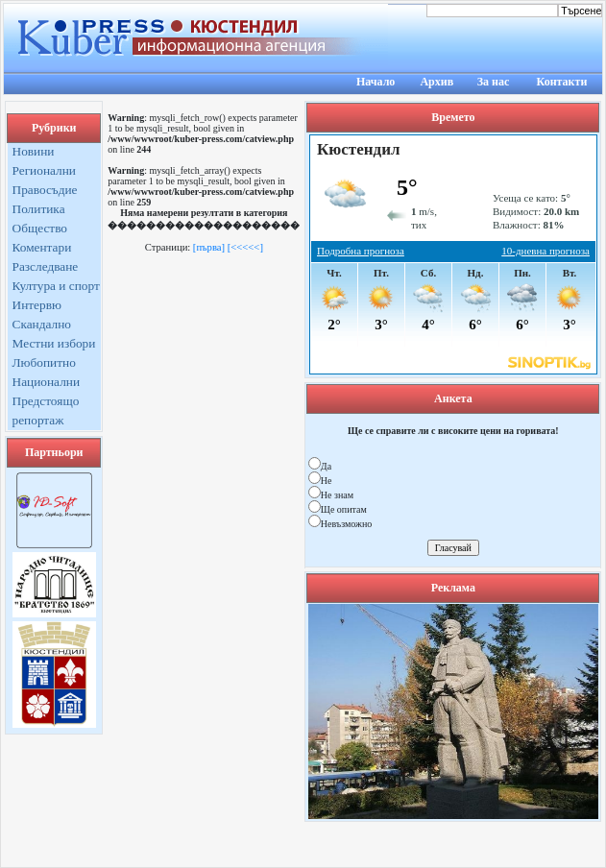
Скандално (42, 324)
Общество (40, 228)
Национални (47, 382)
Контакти (562, 82)
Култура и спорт (56, 286)
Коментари (42, 247)
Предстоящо (46, 401)
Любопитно (44, 362)
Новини (34, 151)
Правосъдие (45, 190)
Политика (39, 209)
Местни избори (54, 343)
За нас (494, 82)
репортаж (38, 420)
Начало (376, 82)
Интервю (37, 305)
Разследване (46, 266)
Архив (436, 82)
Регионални (45, 170)
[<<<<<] (245, 247)
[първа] (209, 247)
